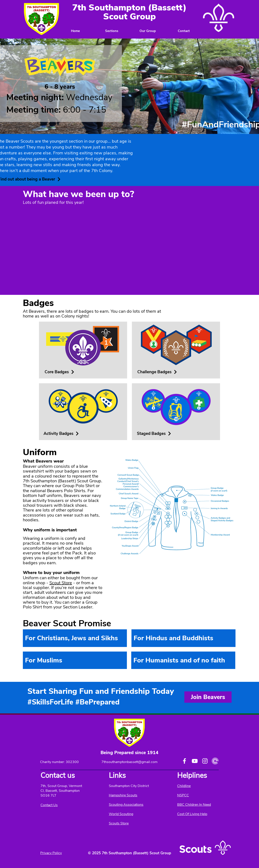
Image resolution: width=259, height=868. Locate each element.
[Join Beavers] (208, 697)
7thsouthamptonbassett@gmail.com (129, 762)
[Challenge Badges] (157, 372)
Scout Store (61, 583)
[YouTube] (195, 761)
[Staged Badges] (154, 434)
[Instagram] (205, 761)
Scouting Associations (126, 805)
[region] (75, 638)
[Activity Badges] (61, 434)
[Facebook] (184, 761)
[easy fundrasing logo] (215, 761)
